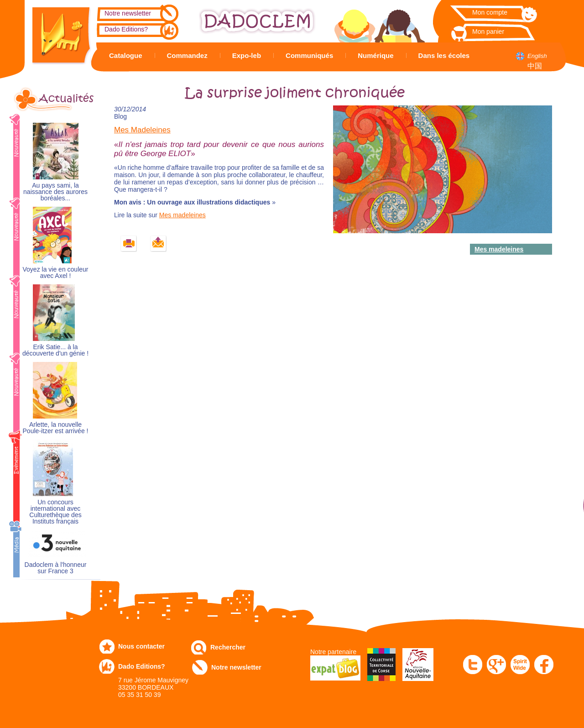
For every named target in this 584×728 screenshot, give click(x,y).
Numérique (375, 55)
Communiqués (309, 55)
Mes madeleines (182, 215)
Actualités (66, 99)
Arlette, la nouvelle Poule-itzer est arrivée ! (56, 428)
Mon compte (490, 12)
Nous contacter (141, 646)
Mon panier (488, 31)
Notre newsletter (128, 13)
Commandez (187, 55)
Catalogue (126, 55)
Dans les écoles (444, 55)
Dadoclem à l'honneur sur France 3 (56, 568)
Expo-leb (247, 55)
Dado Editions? (126, 29)
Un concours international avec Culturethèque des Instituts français (55, 512)
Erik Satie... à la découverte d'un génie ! (55, 350)
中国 (535, 66)
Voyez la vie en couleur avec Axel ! (56, 273)
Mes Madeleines (142, 130)
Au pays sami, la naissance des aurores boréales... (55, 192)
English (537, 56)
